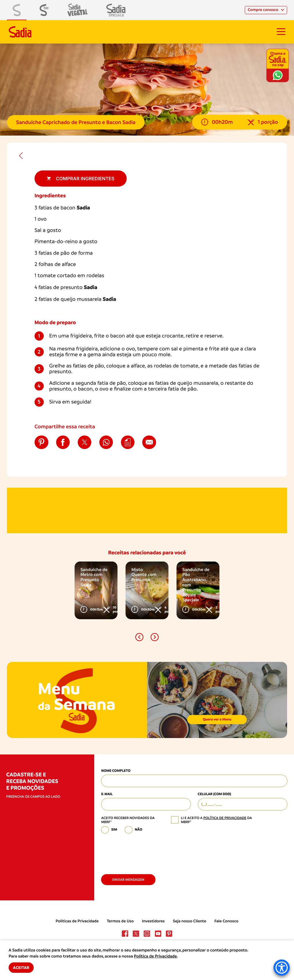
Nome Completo (116, 771)
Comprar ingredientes (80, 179)
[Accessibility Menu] (282, 968)
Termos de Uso (120, 921)
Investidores (153, 921)
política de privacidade (225, 818)
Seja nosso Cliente (189, 921)
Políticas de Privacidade (77, 921)
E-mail (107, 794)
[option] (96, 590)
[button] (139, 637)
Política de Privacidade (155, 956)
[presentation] (145, 852)
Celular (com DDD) (215, 794)
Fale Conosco (226, 921)
